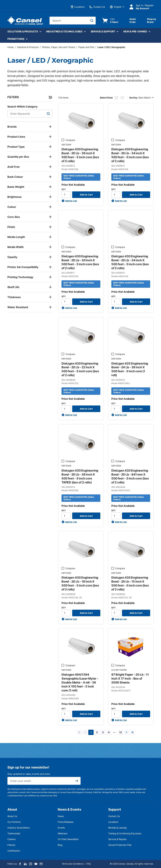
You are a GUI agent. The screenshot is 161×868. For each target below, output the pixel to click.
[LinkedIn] (25, 864)
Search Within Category (22, 107)
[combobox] (73, 21)
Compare (70, 140)
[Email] (41, 864)
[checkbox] (63, 140)
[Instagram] (31, 864)
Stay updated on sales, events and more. (29, 774)
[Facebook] (20, 864)
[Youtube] (36, 864)
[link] (79, 732)
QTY (64, 189)
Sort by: (133, 98)
